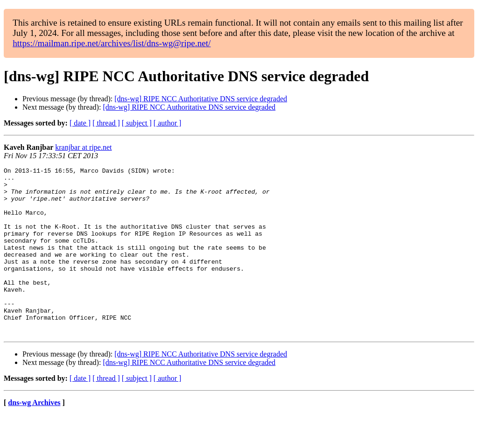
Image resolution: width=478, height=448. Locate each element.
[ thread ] (106, 123)
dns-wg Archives (34, 436)
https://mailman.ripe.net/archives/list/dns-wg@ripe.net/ (112, 43)
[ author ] (168, 123)
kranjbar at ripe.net (83, 147)
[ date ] (80, 123)
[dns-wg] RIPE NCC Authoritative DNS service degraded (201, 99)
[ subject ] (137, 123)
